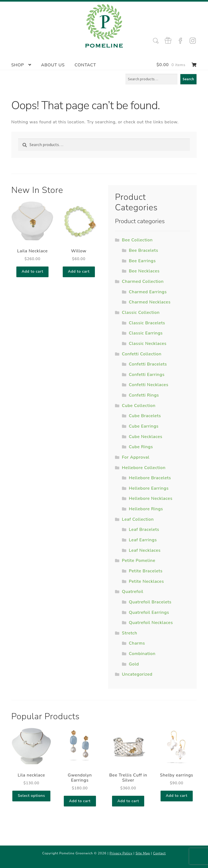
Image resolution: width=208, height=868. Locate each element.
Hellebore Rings (146, 509)
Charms (137, 643)
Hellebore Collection (144, 468)
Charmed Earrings (148, 292)
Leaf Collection (138, 519)
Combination (142, 654)
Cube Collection (139, 406)
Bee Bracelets (144, 250)
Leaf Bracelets (144, 530)
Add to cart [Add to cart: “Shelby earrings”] (177, 796)
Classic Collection (141, 313)
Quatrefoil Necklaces (151, 623)
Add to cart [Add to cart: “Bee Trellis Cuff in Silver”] (128, 801)
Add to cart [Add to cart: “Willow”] (79, 271)
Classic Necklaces (148, 344)
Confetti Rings (144, 395)
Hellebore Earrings (149, 488)
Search (188, 79)
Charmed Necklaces (150, 302)
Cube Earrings (144, 426)
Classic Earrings (146, 333)
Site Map (143, 853)
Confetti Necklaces (149, 385)
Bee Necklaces (144, 271)
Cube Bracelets (145, 416)
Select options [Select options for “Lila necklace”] (31, 796)
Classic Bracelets (147, 323)
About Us (53, 65)
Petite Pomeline (139, 561)
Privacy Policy (121, 853)
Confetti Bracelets (148, 364)
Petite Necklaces (146, 581)
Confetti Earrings (147, 375)
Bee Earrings (142, 261)
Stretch (130, 633)
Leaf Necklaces (145, 550)
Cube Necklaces (146, 437)
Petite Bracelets (146, 571)
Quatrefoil (133, 592)
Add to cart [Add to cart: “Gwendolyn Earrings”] (80, 801)
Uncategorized (137, 674)
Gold (134, 664)
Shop (18, 65)
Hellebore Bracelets (150, 478)
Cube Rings (141, 447)
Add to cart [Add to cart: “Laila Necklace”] (33, 271)
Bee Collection (137, 240)
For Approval (136, 457)
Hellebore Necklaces (151, 498)
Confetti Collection (142, 354)
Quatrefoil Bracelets (150, 602)
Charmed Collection (143, 281)
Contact (85, 65)
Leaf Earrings (143, 540)
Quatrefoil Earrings (149, 612)
